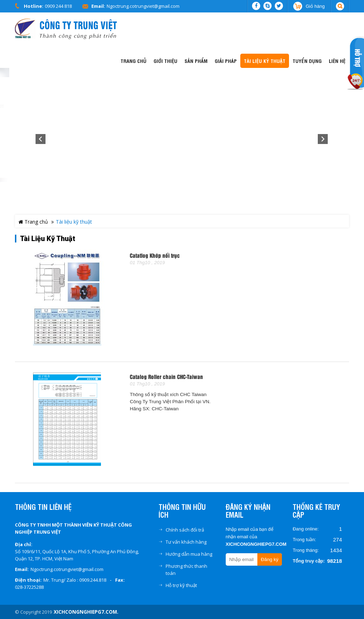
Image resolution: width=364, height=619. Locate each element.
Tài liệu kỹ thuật (48, 239)
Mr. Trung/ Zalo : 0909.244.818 (75, 580)
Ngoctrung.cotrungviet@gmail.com (143, 6)
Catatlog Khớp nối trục (155, 256)
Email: (98, 6)
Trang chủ (33, 222)
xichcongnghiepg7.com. (86, 612)
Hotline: (34, 6)
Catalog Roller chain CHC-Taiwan (166, 377)
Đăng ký (270, 559)
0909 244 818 (58, 6)
